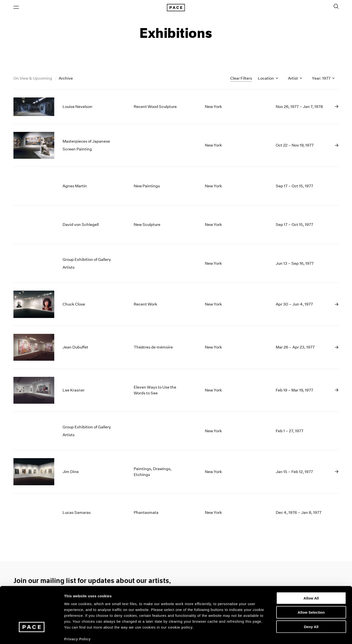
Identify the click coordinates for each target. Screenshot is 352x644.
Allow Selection (311, 588)
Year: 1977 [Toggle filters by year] (323, 79)
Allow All (311, 574)
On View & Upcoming (33, 79)
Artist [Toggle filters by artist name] (295, 79)
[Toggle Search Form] (336, 7)
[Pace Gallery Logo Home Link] (176, 8)
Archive (66, 79)
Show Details (257, 634)
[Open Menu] (16, 8)
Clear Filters (241, 79)
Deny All (311, 602)
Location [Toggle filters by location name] (268, 79)
